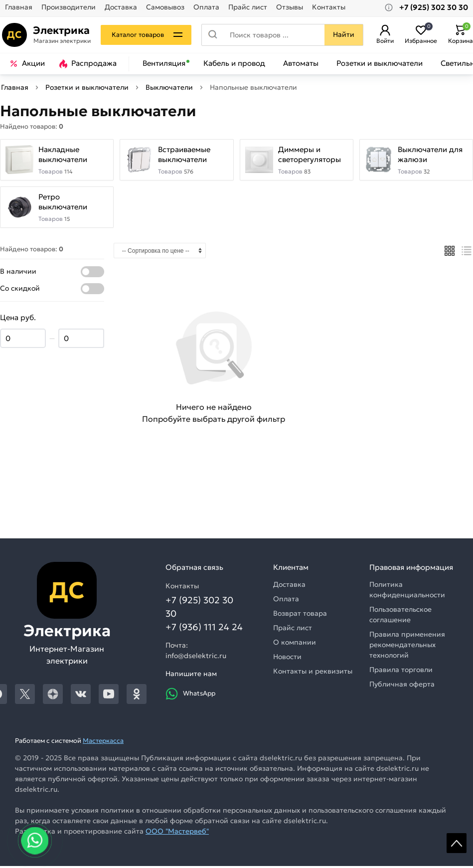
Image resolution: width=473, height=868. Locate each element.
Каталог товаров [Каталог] (140, 35)
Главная (19, 7)
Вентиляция (164, 63)
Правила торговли (401, 672)
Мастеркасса (103, 743)
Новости (287, 659)
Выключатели (169, 87)
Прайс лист (248, 7)
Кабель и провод (234, 63)
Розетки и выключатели (380, 63)
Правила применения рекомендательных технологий (407, 647)
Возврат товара (300, 615)
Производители (69, 7)
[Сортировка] (160, 253)
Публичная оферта (402, 686)
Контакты (329, 7)
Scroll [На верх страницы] (457, 843)
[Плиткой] (450, 253)
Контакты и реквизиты (313, 673)
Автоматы (301, 63)
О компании (295, 644)
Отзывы (290, 7)
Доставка (121, 7)
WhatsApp (190, 696)
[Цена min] (23, 341)
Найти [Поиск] (342, 34)
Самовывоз (165, 7)
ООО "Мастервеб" (177, 833)
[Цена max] (81, 341)
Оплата (206, 7)
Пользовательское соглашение (400, 616)
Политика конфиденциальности (407, 592)
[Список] (467, 253)
